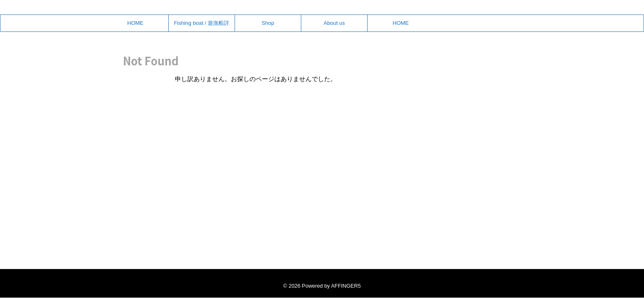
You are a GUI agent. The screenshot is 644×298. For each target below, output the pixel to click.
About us (334, 23)
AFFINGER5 (346, 286)
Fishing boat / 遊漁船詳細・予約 (202, 26)
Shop (268, 23)
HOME (135, 23)
